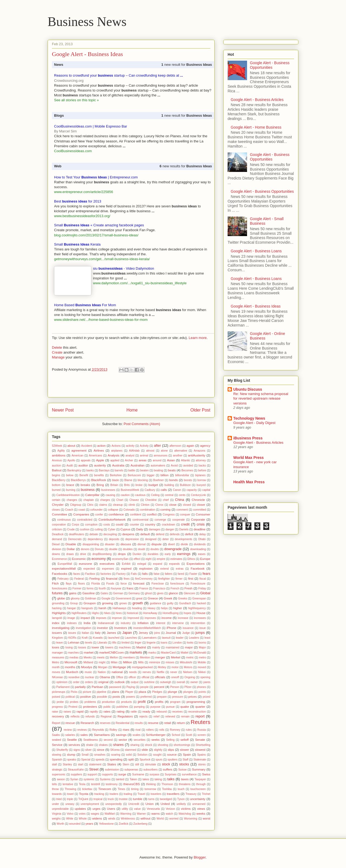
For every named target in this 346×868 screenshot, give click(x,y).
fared (181, 574)
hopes (187, 613)
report (200, 716)
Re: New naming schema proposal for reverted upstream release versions (261, 399)
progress (57, 707)
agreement (79, 450)
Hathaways (119, 608)
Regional (106, 717)
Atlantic (186, 460)
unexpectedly (114, 804)
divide (184, 544)
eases (202, 554)
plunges (188, 692)
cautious (140, 495)
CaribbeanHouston (68, 495)
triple (70, 799)
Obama (105, 677)
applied (115, 460)
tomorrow (150, 789)
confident (136, 515)
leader (180, 638)
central (169, 495)
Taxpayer (200, 779)
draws (70, 554)
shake (90, 745)
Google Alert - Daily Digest (254, 423)
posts (116, 696)
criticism (57, 529)
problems (90, 702)
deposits (114, 539)
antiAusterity (197, 455)
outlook (120, 682)
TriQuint (83, 799)
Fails (134, 574)
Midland (88, 662)
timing (135, 789)
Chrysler (58, 505)
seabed (56, 740)
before (202, 470)
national (117, 672)
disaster (110, 544)
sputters (173, 760)
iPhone (171, 628)
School (176, 735)
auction (56, 466)
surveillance (189, 774)
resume (153, 723)
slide (145, 750)
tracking (99, 794)
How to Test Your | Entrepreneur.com (96, 177)
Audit (70, 466)
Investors (120, 628)
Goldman (91, 598)
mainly (156, 647)
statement (95, 764)
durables (153, 554)
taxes (185, 779)
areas (143, 460)
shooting (163, 745)
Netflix (160, 672)
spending (116, 759)
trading (128, 794)
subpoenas (131, 770)
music (88, 672)
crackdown (168, 525)
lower (95, 647)
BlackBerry (59, 480)
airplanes (117, 451)
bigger (151, 475)
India (87, 623)
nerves (147, 672)
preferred (146, 697)
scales (136, 735)
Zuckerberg (140, 824)
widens (97, 818)
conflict (152, 514)
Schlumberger (156, 735)
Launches (131, 638)
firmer (179, 579)
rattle (134, 712)
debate (94, 534)
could (119, 524)
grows (123, 603)
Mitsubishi (186, 662)
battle (132, 470)
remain (185, 717)
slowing (57, 755)
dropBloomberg (102, 554)
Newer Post (63, 410)
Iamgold (57, 618)
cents (182, 495)
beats (172, 470)
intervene (178, 623)
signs (76, 750)
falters (169, 574)
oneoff (175, 677)
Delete (57, 347)
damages (154, 529)
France (144, 588)
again (190, 446)
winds (112, 819)
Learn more (198, 338)
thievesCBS (132, 784)
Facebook (197, 568)
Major (202, 647)
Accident (86, 446)
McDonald (200, 653)
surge (122, 774)
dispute (157, 544)
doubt (142, 549)
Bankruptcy (74, 470)
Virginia (56, 814)
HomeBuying (171, 613)
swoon (61, 779)
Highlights (59, 613)
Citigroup (76, 505)
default (145, 534)
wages (95, 814)
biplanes (200, 475)
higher (178, 608)
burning (71, 490)
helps (164, 608)
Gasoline (88, 593)
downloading (198, 549)
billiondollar (182, 475)
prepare (162, 697)
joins (157, 633)
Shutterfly (62, 750)
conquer (185, 515)
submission (112, 770)
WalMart (110, 814)
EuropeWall (65, 564)
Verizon (170, 809)
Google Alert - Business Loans (256, 251)
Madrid (141, 647)
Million (127, 662)
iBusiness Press (248, 438)
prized (207, 697)
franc (130, 588)
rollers (150, 730)
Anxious (57, 460)
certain (56, 500)
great (139, 598)
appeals (86, 460)
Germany (134, 593)
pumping (139, 707)
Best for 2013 (78, 201)
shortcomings (182, 745)
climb (132, 505)
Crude (71, 529)
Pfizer (188, 687)
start (81, 764)
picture (87, 692)
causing (111, 495)
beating (158, 470)
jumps (200, 633)
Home (132, 410)
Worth (61, 824)
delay (203, 534)
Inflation (143, 623)
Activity (144, 446)
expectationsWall (64, 568)
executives (107, 564)
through (201, 784)
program (175, 702)
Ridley (113, 730)
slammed (131, 750)
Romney (175, 730)
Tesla (82, 784)
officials (160, 677)
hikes (107, 613)
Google (106, 598)
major (189, 647)
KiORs (72, 638)
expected (89, 569)
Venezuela (153, 809)
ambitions (59, 455)
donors (85, 549)
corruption (91, 525)
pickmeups (59, 692)
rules (189, 730)
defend (160, 534)
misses (170, 662)
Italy (98, 633)
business (88, 490)
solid (129, 755)
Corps (76, 525)
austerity (100, 465)
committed (199, 510)
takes (146, 779)
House (201, 613)
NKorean (57, 677)
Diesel (56, 544)
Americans (96, 456)
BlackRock (99, 480)
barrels (119, 470)
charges (105, 500)
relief (156, 717)
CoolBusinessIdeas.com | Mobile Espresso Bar (91, 126)
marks (152, 653)
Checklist (151, 500)
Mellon (114, 657)
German (118, 593)
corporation (59, 525)
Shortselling (203, 745)
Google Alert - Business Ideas (256, 306)
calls (164, 490)
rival (138, 730)
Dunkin (137, 554)
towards (57, 794)
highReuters (79, 613)
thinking (151, 784)
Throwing (70, 789)
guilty (170, 603)
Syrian (74, 779)
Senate (200, 740)
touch (181, 789)
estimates (176, 559)
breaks (85, 485)
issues (72, 633)
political (70, 697)
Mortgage (119, 667)
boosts (188, 480)
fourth (102, 588)
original (104, 682)
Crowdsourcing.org (69, 81)
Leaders (194, 638)
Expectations (196, 564)
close (173, 505)
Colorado (129, 510)
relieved (170, 717)
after (157, 446)
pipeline (101, 692)
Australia (118, 465)
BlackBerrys (78, 480)
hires (119, 613)
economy (99, 559)
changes (72, 500)
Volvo (70, 814)
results (139, 723)
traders (114, 794)
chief (166, 500)
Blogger (199, 857)
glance (173, 593)
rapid (80, 711)
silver (88, 750)
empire (161, 559)
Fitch (55, 583)
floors (81, 584)
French (175, 588)
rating (120, 711)
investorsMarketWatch (147, 628)
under (56, 804)
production (109, 702)
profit (142, 702)
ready (146, 711)
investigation (84, 628)
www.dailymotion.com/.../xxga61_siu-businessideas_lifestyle (140, 283)
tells (54, 784)
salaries (70, 735)
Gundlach (185, 603)
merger (160, 657)
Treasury (191, 794)
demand (57, 539)
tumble (138, 799)
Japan (127, 633)
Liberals (102, 643)
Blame (128, 480)
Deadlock (58, 534)
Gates (104, 593)
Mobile (202, 662)
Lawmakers (149, 638)
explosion (146, 568)
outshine (149, 682)
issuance (188, 628)
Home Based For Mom (85, 305)
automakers (158, 466)
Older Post (200, 410)
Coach (69, 510)
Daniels (184, 529)
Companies (81, 514)
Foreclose (158, 584)
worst (207, 818)
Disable (71, 544)
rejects (143, 717)
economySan (120, 559)
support (92, 774)
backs (202, 466)
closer (201, 505)
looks (190, 643)
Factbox (90, 574)
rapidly (94, 712)
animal (144, 456)
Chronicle (198, 500)
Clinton (145, 505)
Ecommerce (59, 559)
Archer (129, 460)
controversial (140, 520)
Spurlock (145, 760)
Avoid (174, 466)
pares (207, 682)
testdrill (96, 784)
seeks (156, 740)
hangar (71, 608)
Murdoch (72, 672)
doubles (128, 549)
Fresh (188, 588)
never (174, 672)
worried (174, 819)
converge (160, 520)
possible (102, 697)
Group (74, 603)
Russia (202, 730)
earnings (184, 554)
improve (117, 618)
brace (70, 485)
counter (134, 525)
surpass (154, 774)
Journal (171, 633)
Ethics (191, 559)
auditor (83, 465)
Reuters (200, 722)
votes (82, 814)
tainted (120, 779)
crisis (201, 524)
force (124, 584)
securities (139, 740)
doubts (154, 549)
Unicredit (134, 804)
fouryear (116, 588)
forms (90, 588)
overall (181, 682)
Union (150, 804)
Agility (61, 451)
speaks (71, 760)
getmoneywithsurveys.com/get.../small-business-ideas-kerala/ (102, 259)
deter (166, 539)
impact (85, 618)
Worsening (190, 819)
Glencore (189, 593)
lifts (114, 643)
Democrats (75, 539)
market (89, 652)
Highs (95, 613)
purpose (155, 707)
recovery (58, 716)
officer (132, 677)
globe (61, 598)
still (137, 764)
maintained (173, 647)
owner (194, 682)
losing (69, 647)
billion (165, 475)
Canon (177, 490)
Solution (142, 755)
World (160, 819)
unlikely (181, 804)
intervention (198, 623)
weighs (56, 819)
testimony (112, 784)
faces (77, 574)
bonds (174, 480)
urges (96, 809)
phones (201, 687)
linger (138, 643)
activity (130, 446)
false (157, 574)
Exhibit (126, 564)
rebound (162, 712)
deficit (189, 534)
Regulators (125, 716)
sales (84, 735)
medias (74, 657)
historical (132, 613)
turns (152, 799)
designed (151, 539)
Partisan (97, 687)
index (56, 623)
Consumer (203, 514)
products (127, 702)
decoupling (110, 534)
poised (56, 697)
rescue (70, 723)
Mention (145, 657)
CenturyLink (198, 495)
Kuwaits (98, 638)
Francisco (159, 588)
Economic (79, 559)
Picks (74, 692)
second (108, 740)
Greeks (183, 598)
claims (103, 505)
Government (123, 598)
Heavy (152, 608)
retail (167, 723)
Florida (96, 584)
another (178, 456)
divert (172, 544)
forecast (139, 583)
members (129, 657)
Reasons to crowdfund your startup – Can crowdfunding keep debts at (119, 75)
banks (90, 470)
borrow (202, 480)
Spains (202, 755)
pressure (177, 697)
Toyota (84, 794)
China (179, 500)
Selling (170, 740)
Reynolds (98, 730)
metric (190, 657)
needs (133, 672)
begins (56, 475)
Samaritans (102, 735)
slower (185, 750)
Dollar (71, 549)
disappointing (91, 544)
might (102, 662)
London (177, 643)
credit (185, 524)
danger (170, 529)
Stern (126, 764)
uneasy (70, 804)
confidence (116, 514)
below (70, 475)
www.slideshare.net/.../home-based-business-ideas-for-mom (101, 320)
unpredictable (60, 809)
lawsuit (166, 638)
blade (116, 480)
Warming (126, 814)
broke (139, 485)
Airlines (99, 450)
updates (80, 809)
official (145, 677)
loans (164, 643)
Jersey (143, 633)
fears (206, 574)
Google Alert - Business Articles (257, 100)
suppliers (76, 774)
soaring (116, 755)
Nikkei (202, 672)
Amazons (199, 451)
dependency (95, 539)
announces (161, 456)
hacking (57, 608)
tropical (98, 799)
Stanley (67, 764)
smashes (100, 755)
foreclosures (60, 588)
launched (114, 638)
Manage (58, 357)
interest (161, 623)
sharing (135, 745)
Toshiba (167, 789)
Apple (100, 460)
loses (56, 647)
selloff (184, 740)
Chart (120, 500)
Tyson (181, 799)
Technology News (249, 418)
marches (74, 653)
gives (160, 593)
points (202, 692)
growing (107, 603)
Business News (87, 22)
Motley (162, 667)
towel (70, 794)
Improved (133, 618)
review (68, 730)
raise (55, 712)
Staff (186, 760)
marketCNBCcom (112, 652)
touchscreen (198, 789)
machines (125, 647)
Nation (102, 672)
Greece (153, 598)
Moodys (87, 667)
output (135, 682)
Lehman (74, 642)
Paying (131, 687)
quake (185, 707)
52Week (57, 446)
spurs (159, 760)
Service (57, 745)
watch (169, 814)
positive (86, 696)
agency (205, 446)
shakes (103, 745)
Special (86, 760)
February (63, 579)
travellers (173, 794)
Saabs (56, 735)
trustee (124, 799)
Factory (121, 574)
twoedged (166, 799)
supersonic (59, 774)
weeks (201, 813)
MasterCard (168, 653)
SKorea (115, 750)
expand (158, 564)
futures (57, 593)
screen (202, 735)
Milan (114, 662)
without (145, 818)
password (115, 687)
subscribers (150, 770)
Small (85, 755)
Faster (193, 574)
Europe (205, 559)
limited (125, 643)
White (70, 819)
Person (175, 687)
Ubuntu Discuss (248, 389)
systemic (89, 779)
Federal (79, 579)
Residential (123, 723)
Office (120, 677)
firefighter (164, 579)
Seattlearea (90, 740)
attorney (201, 460)
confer (99, 515)
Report (56, 723)
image (71, 618)
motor (175, 667)
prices (193, 696)
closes (56, 510)
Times (121, 789)
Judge (186, 633)
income (167, 618)
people (144, 687)
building (169, 485)
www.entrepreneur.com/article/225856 (84, 192)
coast (82, 510)
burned (56, 490)
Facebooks (60, 574)
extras (180, 569)
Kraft (85, 638)
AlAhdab (134, 451)
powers (131, 697)
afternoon (175, 446)
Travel (141, 794)
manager (57, 653)
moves (56, 672)
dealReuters (76, 534)
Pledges (157, 692)
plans (115, 692)
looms (202, 643)
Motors (188, 667)
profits (159, 702)
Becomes (187, 470)
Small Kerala (77, 244)
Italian (85, 633)
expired (126, 568)
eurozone (86, 564)
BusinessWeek (130, 490)
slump (71, 754)
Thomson (167, 784)
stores (202, 764)
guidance (155, 603)
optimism (62, 682)
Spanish (57, 760)
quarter (200, 707)
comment (182, 510)
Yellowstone (106, 824)
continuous (64, 520)
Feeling (94, 578)
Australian (138, 465)
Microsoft (71, 662)
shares (119, 745)
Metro (56, 662)
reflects (75, 717)
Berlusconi (134, 475)
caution (125, 495)
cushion (85, 529)
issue (202, 628)
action (102, 446)
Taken (133, 779)
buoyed (201, 485)
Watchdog (185, 814)
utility (125, 809)
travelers (156, 794)
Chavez (134, 500)
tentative (68, 784)
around (157, 460)
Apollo (71, 460)
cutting (99, 529)
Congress (169, 515)
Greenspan (199, 598)
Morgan (103, 667)
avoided (188, 466)
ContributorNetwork (112, 519)
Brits (127, 485)
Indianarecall (106, 623)
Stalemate (200, 760)
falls (145, 574)
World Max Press (249, 458)
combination (148, 510)
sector (123, 740)
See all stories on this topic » (76, 100)
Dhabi (202, 539)
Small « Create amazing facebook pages (99, 225)
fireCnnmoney (144, 579)
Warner (141, 814)
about (71, 446)
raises (67, 712)
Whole (83, 819)
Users (111, 809)
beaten (144, 470)
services (74, 745)
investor (102, 628)
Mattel (185, 653)
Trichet (206, 794)
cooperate (178, 520)
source (172, 754)
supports (108, 774)
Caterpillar (92, 495)
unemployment (90, 804)
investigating (61, 628)
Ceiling (155, 495)
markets (136, 652)
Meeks (88, 657)
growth (138, 603)
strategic (57, 770)
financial (112, 578)
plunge (172, 692)
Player (129, 692)
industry (126, 623)
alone (164, 451)
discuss (126, 544)
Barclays (104, 470)
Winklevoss (128, 819)
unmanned (199, 804)
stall (54, 764)
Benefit (84, 475)
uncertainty (198, 799)
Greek (168, 598)
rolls (162, 730)
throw (55, 789)
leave (60, 643)
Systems (105, 779)
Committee (60, 514)
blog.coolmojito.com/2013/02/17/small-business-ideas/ (96, 235)
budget (153, 485)
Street (94, 769)
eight (149, 559)
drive (83, 554)
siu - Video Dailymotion (124, 268)
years (89, 823)
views (201, 809)
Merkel (176, 657)
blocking (143, 480)
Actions (116, 446)
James (111, 633)
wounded (75, 824)
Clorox (159, 505)
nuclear (89, 677)
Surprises (171, 774)
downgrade (173, 549)
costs (107, 525)
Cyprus (125, 529)
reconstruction (197, 712)
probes (74, 702)
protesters (90, 707)
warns (156, 813)
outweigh (166, 682)
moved (202, 667)
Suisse (182, 770)
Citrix (90, 505)
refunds (90, 717)
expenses (108, 569)
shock (149, 745)
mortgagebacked (142, 667)
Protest (73, 707)
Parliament (63, 687)
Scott (189, 735)
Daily (139, 529)
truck (111, 799)
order (76, 682)
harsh (102, 608)
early (168, 554)
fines (127, 579)
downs (56, 554)
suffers (168, 769)
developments (184, 539)
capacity (192, 490)
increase (183, 618)
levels (89, 643)
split (131, 759)
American (78, 456)
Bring (100, 485)
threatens (185, 784)
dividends (200, 544)
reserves (105, 723)
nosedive (74, 677)
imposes (101, 618)
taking (158, 779)
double (113, 549)
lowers (109, 647)
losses (82, 647)
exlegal (142, 564)
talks (171, 779)
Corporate (198, 519)
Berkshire (116, 475)
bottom (56, 485)
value (137, 809)
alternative (181, 451)
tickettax (87, 789)
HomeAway (150, 613)
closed (187, 505)
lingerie (151, 643)
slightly (158, 750)
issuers (57, 633)
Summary (199, 769)
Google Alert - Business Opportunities (270, 65)
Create (57, 352)
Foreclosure (198, 584)
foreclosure (177, 584)
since (101, 750)
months (70, 667)
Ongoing (190, 677)
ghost (148, 593)
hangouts (87, 608)
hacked (201, 603)
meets (101, 657)
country (150, 524)
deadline (199, 529)
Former (77, 588)
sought (157, 755)
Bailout (57, 470)
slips (171, 750)
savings (121, 735)
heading (137, 608)
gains (73, 593)
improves (150, 618)
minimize (155, 662)
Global (205, 593)
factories (106, 574)
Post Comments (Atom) (142, 424)
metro (203, 657)
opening (205, 677)
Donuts (99, 549)
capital (206, 490)
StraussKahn (76, 770)
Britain (114, 485)
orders (89, 682)
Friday (202, 588)
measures (58, 657)
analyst (130, 456)
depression (132, 539)
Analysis (114, 455)
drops (122, 554)
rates (107, 711)
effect (137, 559)
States (112, 764)
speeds (100, 760)
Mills (141, 662)
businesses (108, 490)
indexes (72, 623)
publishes (122, 707)
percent (159, 687)
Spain (187, 754)
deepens (128, 534)
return (181, 723)
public (107, 707)
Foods (110, 584)
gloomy (75, 598)
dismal (142, 544)
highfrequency (197, 608)
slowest (200, 750)
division (57, 549)
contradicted (85, 520)
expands (174, 564)
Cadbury (150, 490)
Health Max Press (249, 482)
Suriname (138, 774)
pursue (171, 707)
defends (175, 534)
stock (166, 764)
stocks (184, 764)
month (56, 667)
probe (60, 702)
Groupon (90, 603)
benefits (99, 475)
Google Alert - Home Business (256, 127)
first (191, 578)
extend (164, 569)
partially (80, 687)
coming (165, 509)
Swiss (206, 774)
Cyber (112, 529)
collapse (113, 510)
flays (69, 584)
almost (150, 451)
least (207, 638)
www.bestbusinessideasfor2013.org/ (82, 216)
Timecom (105, 789)
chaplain (89, 500)
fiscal (203, 579)
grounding (58, 603)
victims (186, 809)
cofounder (97, 510)
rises (126, 730)
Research (87, 723)
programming (196, 702)
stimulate (151, 764)
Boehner (159, 480)
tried (59, 799)
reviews (82, 730)
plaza (142, 692)
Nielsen (188, 672)
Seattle (72, 740)
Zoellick (123, 824)
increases (200, 618)
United (165, 804)
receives (177, 712)
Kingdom (57, 638)
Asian (171, 460)
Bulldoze (185, 485)
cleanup (118, 505)
